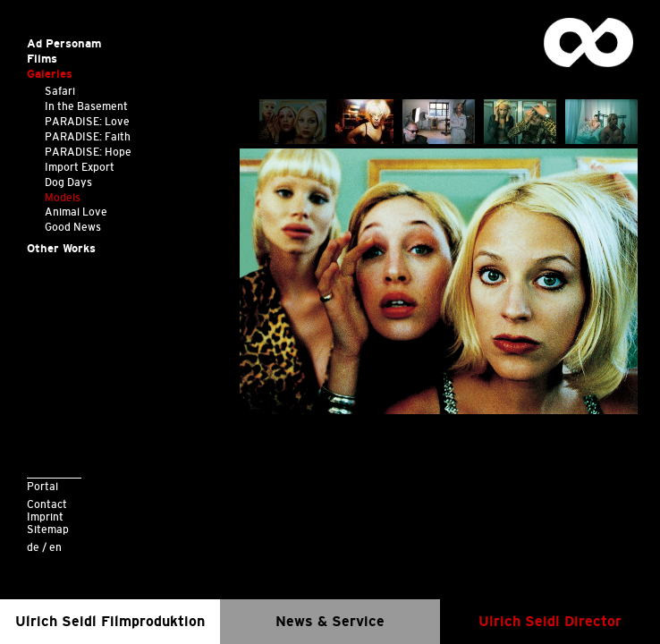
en (55, 547)
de (33, 547)
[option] (439, 281)
